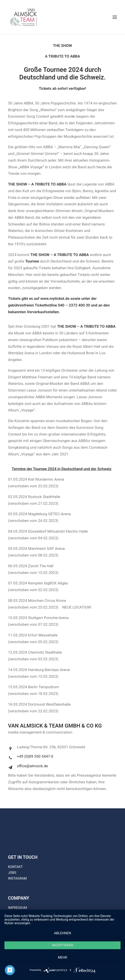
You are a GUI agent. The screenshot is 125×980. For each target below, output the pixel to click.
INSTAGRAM (17, 878)
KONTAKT (15, 867)
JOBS (12, 873)
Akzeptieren (62, 945)
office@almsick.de (32, 766)
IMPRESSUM (17, 908)
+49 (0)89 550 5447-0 (35, 756)
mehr (63, 957)
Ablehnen (62, 933)
